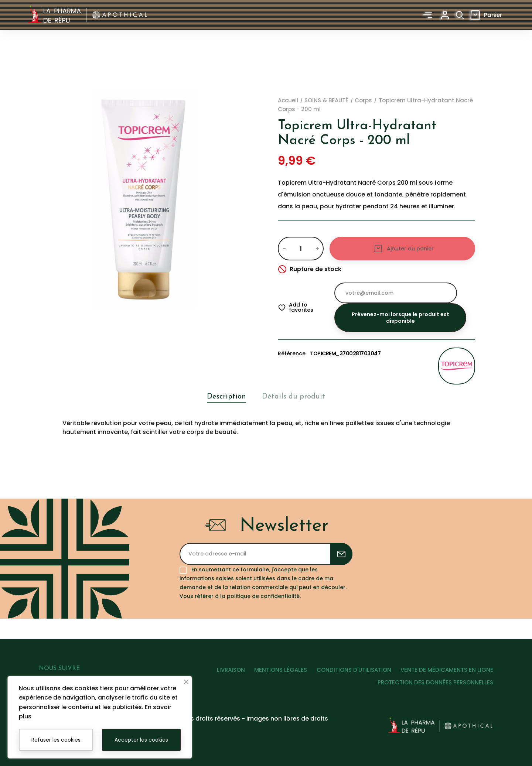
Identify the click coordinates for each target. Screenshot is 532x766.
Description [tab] (224, 396)
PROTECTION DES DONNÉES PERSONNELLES (435, 685)
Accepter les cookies (141, 740)
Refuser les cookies (56, 740)
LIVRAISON (221, 672)
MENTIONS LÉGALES (274, 672)
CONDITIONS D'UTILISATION (351, 672)
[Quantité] (301, 249)
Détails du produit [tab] (295, 396)
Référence (292, 353)
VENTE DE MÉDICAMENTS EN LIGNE (447, 672)
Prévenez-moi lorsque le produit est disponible (400, 318)
